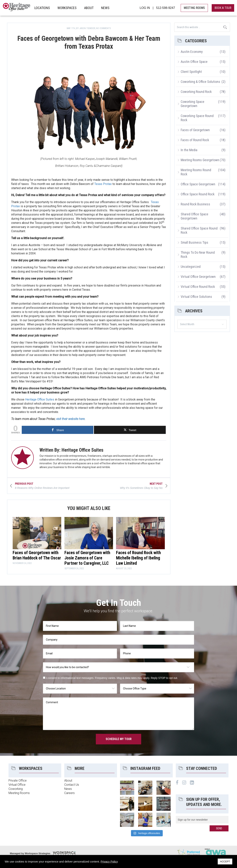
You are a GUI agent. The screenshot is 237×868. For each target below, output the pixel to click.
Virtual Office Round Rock (198, 287)
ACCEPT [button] (225, 861)
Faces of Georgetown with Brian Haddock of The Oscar (37, 555)
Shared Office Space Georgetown (194, 216)
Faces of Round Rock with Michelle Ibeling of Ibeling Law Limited (138, 558)
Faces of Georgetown (195, 130)
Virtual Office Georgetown (198, 277)
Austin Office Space (194, 62)
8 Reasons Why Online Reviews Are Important (42, 488)
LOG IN (145, 8)
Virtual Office (17, 785)
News (68, 789)
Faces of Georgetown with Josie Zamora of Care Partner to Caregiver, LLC (87, 558)
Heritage (17, 8)
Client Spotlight (191, 72)
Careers (69, 793)
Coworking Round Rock (196, 92)
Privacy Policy (109, 862)
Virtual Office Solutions (196, 297)
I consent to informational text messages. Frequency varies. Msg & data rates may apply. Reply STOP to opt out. (112, 678)
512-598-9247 (166, 8)
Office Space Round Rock (198, 194)
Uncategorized (191, 267)
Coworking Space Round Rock (197, 118)
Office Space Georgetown (198, 184)
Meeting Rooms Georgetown (200, 160)
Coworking (16, 789)
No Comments (103, 28)
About (68, 781)
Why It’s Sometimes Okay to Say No (141, 488)
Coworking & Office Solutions (200, 82)
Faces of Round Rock (195, 140)
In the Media (189, 150)
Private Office (18, 781)
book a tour (223, 8)
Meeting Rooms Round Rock (196, 172)
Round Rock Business (195, 204)
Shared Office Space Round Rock (199, 230)
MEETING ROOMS (194, 8)
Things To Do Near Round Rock (198, 255)
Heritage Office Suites (40, 399)
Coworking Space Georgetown (192, 104)
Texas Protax (103, 184)
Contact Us (72, 785)
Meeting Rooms (19, 793)
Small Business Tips (194, 242)
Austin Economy (192, 52)
